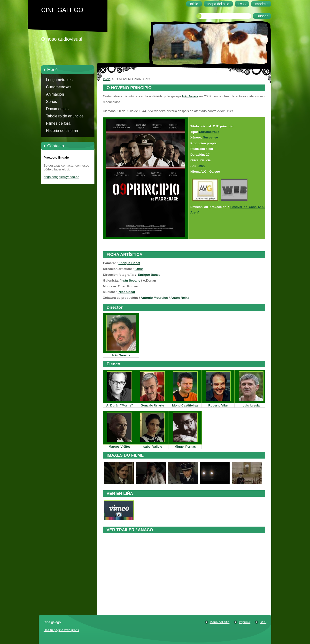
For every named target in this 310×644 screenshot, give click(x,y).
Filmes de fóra (58, 123)
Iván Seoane (190, 96)
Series (51, 102)
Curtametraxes (59, 87)
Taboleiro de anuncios (65, 116)
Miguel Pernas (185, 447)
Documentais (57, 109)
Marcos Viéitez (119, 447)
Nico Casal (126, 292)
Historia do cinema (62, 131)
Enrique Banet (129, 263)
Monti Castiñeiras (185, 405)
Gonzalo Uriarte (152, 405)
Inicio (107, 79)
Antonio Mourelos (154, 298)
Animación (55, 94)
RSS (263, 622)
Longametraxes (59, 80)
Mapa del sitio (220, 622)
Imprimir (245, 622)
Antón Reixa (180, 298)
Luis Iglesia (251, 405)
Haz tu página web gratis (61, 630)
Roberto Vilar (218, 405)
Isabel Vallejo (152, 447)
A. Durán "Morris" (119, 405)
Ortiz (139, 269)
